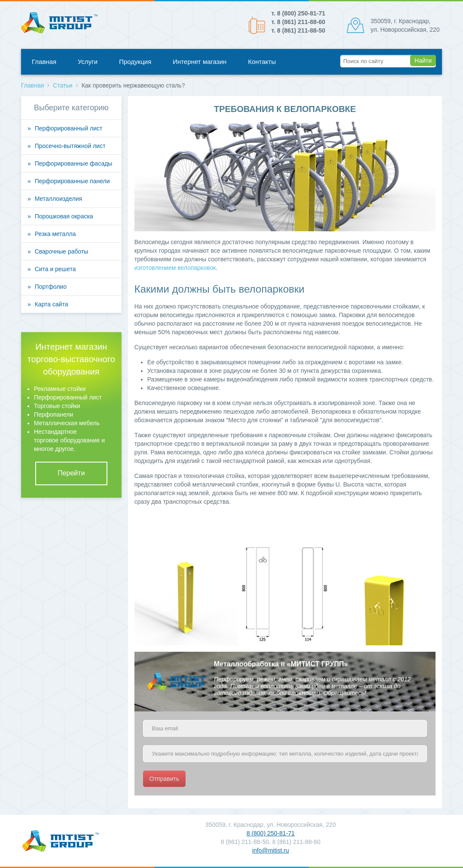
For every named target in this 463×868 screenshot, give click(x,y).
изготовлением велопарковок (175, 268)
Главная (44, 62)
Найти (423, 60)
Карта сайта (52, 304)
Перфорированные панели (72, 181)
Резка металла (55, 234)
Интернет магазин (200, 62)
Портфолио (51, 287)
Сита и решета (55, 269)
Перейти (71, 473)
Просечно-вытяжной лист (70, 146)
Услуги (88, 62)
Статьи (62, 85)
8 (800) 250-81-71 (271, 833)
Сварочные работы (62, 251)
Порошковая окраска (64, 216)
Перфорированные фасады (74, 163)
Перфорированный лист (69, 128)
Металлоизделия (58, 199)
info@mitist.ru (271, 850)
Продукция (135, 62)
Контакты (262, 62)
